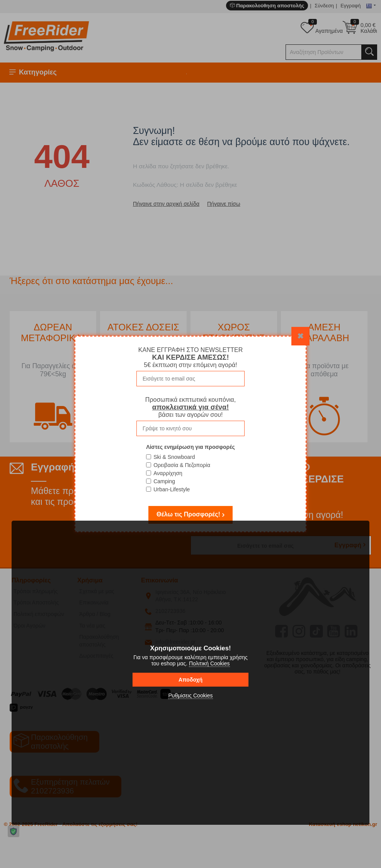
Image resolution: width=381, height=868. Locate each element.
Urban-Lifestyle (172, 489)
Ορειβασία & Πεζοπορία (182, 465)
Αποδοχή (190, 680)
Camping (164, 481)
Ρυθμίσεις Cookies (190, 695)
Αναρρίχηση (168, 473)
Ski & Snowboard (174, 457)
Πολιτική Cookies (209, 663)
